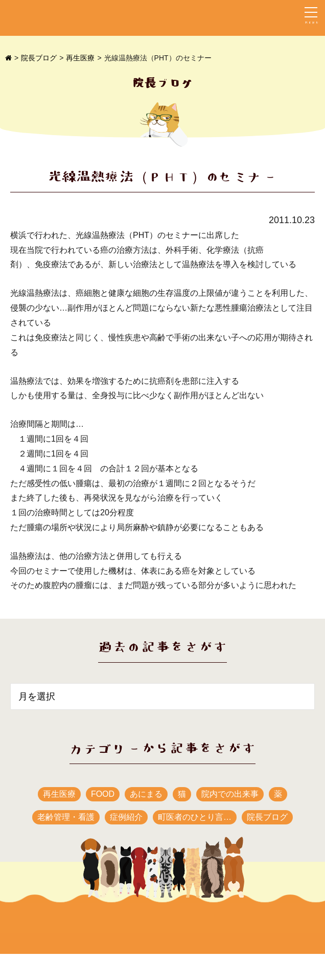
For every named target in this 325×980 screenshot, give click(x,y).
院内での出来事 (230, 794)
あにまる (146, 794)
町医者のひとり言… (195, 817)
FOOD (103, 794)
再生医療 (80, 58)
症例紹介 (126, 817)
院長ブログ (39, 58)
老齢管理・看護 (66, 817)
